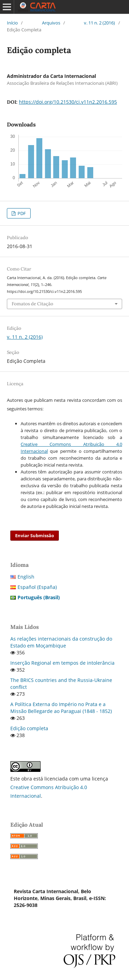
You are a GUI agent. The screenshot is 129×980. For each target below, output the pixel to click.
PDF (21, 213)
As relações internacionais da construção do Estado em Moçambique (61, 642)
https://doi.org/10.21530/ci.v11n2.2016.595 (68, 102)
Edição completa (29, 728)
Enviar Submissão (35, 535)
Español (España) (37, 587)
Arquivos (51, 23)
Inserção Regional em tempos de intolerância (62, 663)
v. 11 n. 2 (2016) (99, 23)
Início (12, 23)
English (26, 577)
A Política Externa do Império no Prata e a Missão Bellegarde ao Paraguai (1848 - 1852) (61, 708)
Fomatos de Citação (33, 304)
